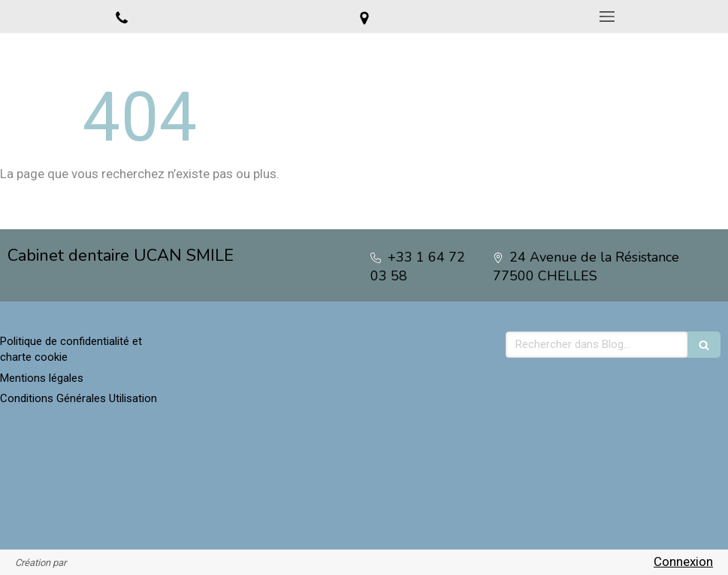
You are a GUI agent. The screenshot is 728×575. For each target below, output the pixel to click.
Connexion (683, 561)
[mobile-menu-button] (607, 17)
